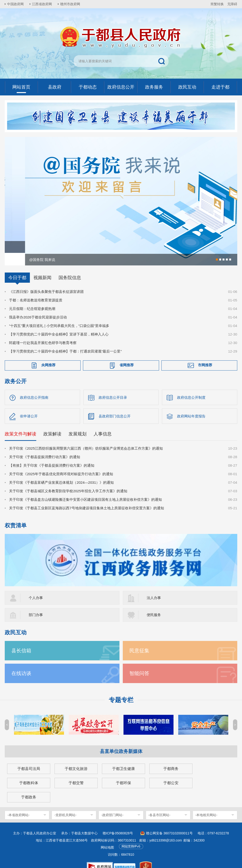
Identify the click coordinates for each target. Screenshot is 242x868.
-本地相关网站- (206, 806)
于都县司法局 (29, 760)
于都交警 (76, 774)
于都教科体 (29, 774)
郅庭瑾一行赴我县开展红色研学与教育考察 (43, 334)
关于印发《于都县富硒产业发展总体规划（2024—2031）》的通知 (61, 473)
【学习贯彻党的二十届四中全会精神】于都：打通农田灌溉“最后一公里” (65, 342)
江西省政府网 (42, 4)
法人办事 (154, 589)
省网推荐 (127, 356)
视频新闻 (42, 269)
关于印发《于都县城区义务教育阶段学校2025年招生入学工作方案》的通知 (68, 482)
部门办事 (36, 606)
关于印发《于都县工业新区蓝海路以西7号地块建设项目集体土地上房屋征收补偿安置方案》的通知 (86, 499)
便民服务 (154, 606)
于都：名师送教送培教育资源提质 (36, 291)
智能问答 (139, 664)
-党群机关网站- (65, 806)
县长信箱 (21, 642)
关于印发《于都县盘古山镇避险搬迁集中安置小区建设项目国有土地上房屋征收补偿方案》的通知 (85, 490)
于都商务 (171, 760)
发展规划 (78, 425)
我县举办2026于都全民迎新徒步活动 (38, 308)
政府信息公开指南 (34, 388)
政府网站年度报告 (191, 407)
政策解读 (52, 425)
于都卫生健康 (123, 760)
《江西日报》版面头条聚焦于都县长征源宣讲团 (46, 283)
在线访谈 (21, 664)
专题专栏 (121, 691)
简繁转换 (217, 4)
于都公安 (171, 774)
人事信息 (103, 425)
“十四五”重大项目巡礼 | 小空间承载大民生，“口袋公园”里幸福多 (59, 317)
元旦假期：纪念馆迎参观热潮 (32, 300)
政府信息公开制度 (191, 388)
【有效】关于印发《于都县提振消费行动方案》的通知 (52, 456)
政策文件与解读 (21, 425)
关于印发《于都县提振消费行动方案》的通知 (45, 448)
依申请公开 (29, 407)
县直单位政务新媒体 (121, 742)
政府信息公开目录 (113, 388)
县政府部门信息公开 (115, 407)
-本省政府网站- (18, 806)
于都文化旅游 (76, 760)
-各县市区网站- (159, 806)
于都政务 (29, 788)
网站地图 (107, 838)
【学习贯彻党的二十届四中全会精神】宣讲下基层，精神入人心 (59, 325)
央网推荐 (48, 356)
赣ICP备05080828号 (118, 824)
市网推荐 (205, 356)
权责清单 (16, 517)
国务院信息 (70, 269)
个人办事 (36, 589)
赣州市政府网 (70, 4)
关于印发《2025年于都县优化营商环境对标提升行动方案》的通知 (61, 465)
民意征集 (139, 642)
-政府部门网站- (112, 806)
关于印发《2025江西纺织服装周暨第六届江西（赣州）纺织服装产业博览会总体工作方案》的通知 (86, 439)
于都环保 (123, 774)
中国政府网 (15, 4)
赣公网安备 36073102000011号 (169, 824)
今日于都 (17, 269)
